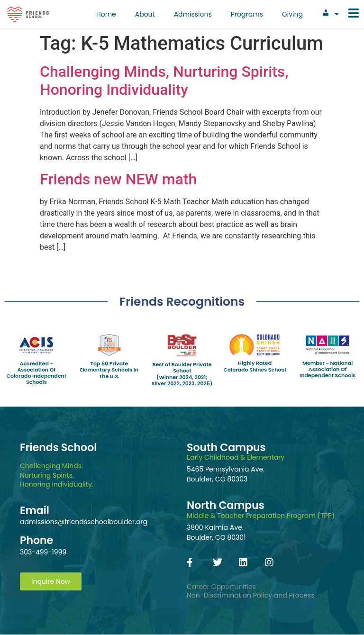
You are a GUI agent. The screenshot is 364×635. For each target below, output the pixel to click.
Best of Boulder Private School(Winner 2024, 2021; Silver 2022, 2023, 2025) (182, 374)
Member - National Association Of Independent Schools (328, 369)
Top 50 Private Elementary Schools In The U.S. (109, 370)
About (145, 14)
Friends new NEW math (118, 179)
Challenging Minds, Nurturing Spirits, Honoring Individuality (164, 81)
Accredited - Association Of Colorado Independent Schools (36, 373)
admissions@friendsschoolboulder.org (84, 522)
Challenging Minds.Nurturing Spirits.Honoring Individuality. (57, 475)
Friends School (58, 448)
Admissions (193, 14)
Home (106, 14)
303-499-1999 (43, 552)
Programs (247, 14)
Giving (292, 14)
